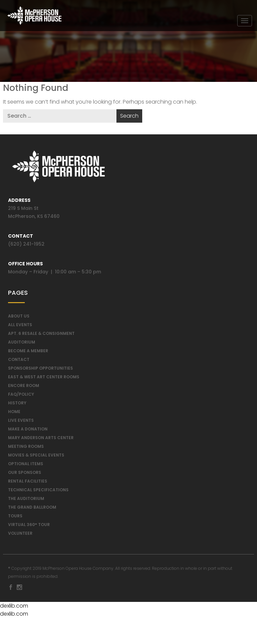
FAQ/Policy (21, 396)
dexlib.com (14, 607)
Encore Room (24, 387)
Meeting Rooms (26, 448)
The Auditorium (26, 500)
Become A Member (28, 352)
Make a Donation (28, 430)
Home (14, 413)
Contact (19, 361)
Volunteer (20, 535)
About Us (19, 317)
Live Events (21, 422)
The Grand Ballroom (32, 508)
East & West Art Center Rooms (44, 378)
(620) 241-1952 (26, 245)
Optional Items (26, 465)
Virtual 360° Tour (29, 526)
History (17, 404)
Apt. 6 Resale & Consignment (41, 335)
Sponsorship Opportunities (40, 369)
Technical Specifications (38, 491)
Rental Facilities (28, 482)
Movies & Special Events (36, 456)
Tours (15, 517)
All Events (20, 326)
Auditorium (22, 343)
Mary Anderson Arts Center (41, 439)
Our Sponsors (25, 474)
